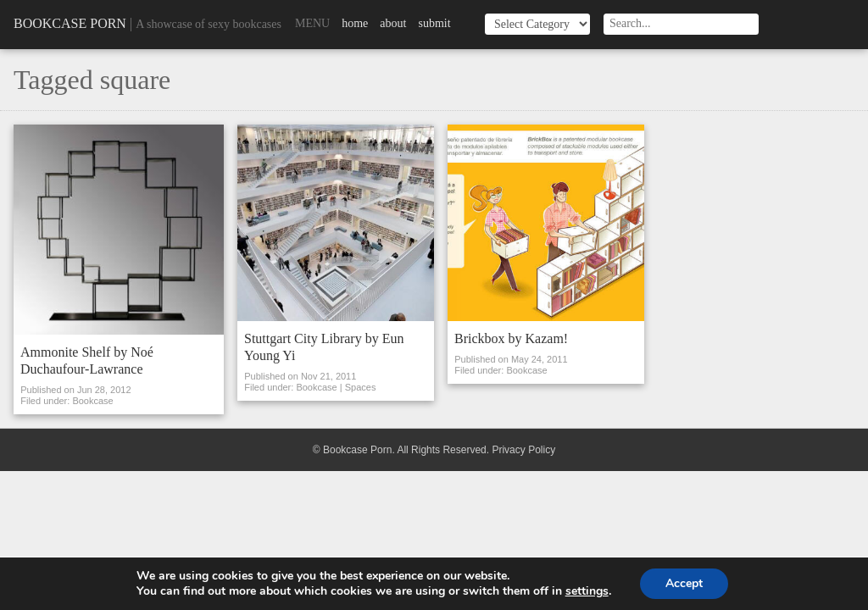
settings (587, 591)
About (393, 23)
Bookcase (92, 401)
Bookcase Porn (70, 23)
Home (355, 23)
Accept (684, 583)
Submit (434, 23)
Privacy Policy (523, 450)
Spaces (361, 387)
